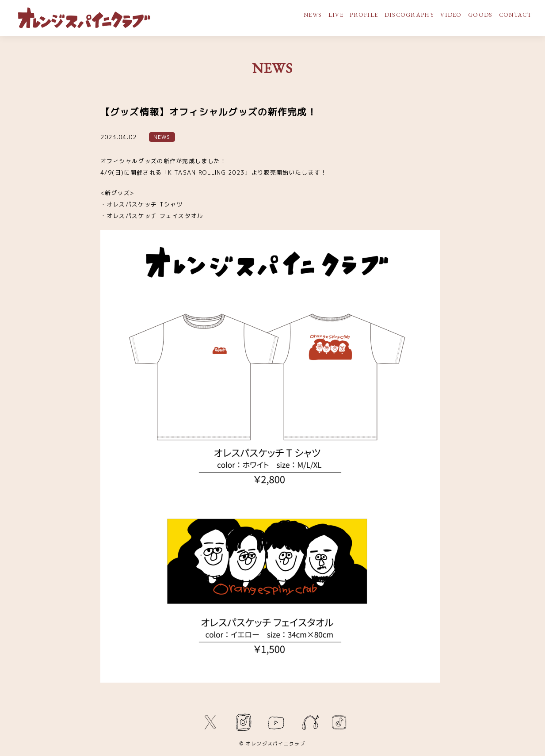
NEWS (313, 15)
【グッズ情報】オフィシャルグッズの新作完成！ (209, 112)
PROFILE (364, 15)
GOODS (480, 15)
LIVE (336, 15)
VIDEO (451, 15)
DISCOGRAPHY (409, 15)
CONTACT (515, 15)
